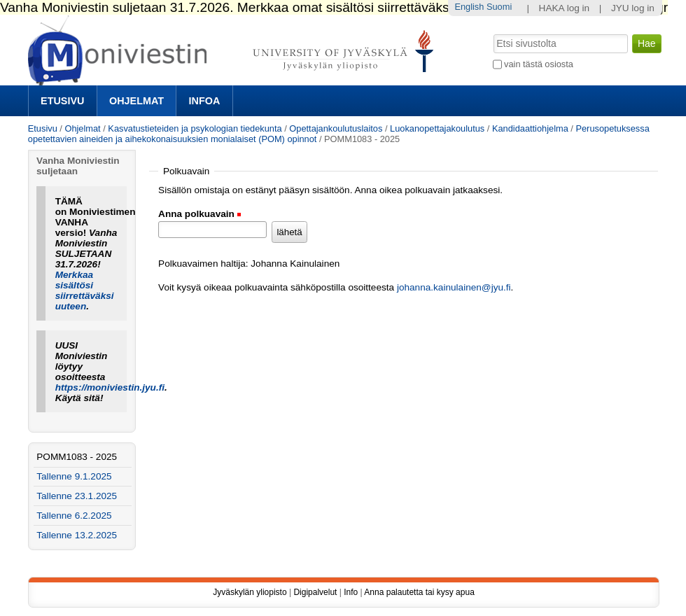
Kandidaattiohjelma (530, 128)
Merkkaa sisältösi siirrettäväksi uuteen (85, 290)
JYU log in (633, 8)
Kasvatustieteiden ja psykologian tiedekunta (195, 128)
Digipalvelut (315, 592)
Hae (492, 33)
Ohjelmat (136, 101)
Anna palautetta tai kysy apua (419, 592)
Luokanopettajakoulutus (437, 128)
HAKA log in (565, 8)
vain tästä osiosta (539, 64)
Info (351, 592)
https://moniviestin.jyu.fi (110, 387)
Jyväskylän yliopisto (250, 592)
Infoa (205, 101)
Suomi (499, 7)
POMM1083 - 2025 (77, 457)
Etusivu (62, 101)
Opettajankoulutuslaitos (336, 128)
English (469, 7)
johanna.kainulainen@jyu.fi (454, 287)
